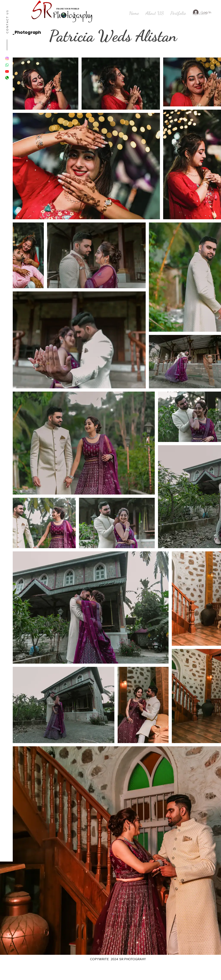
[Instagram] (7, 58)
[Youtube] (7, 71)
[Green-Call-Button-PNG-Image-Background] (7, 78)
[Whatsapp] (7, 65)
